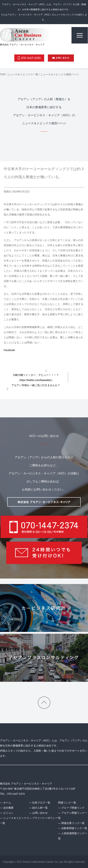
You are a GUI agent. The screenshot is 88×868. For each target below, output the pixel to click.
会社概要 (8, 808)
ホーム (7, 803)
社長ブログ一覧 (41, 803)
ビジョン (8, 813)
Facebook (9, 350)
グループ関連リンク (73, 808)
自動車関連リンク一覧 (74, 828)
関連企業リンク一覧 (73, 823)
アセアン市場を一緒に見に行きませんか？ (36, 385)
